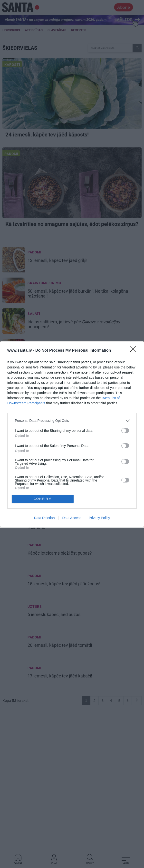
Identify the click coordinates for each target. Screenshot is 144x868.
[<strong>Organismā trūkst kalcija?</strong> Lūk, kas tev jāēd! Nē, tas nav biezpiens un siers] (14, 492)
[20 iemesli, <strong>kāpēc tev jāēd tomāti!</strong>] (14, 645)
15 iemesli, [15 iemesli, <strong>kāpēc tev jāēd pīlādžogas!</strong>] (64, 584)
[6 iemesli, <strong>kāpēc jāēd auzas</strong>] (14, 615)
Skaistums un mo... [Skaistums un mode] (46, 283)
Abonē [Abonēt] (124, 7)
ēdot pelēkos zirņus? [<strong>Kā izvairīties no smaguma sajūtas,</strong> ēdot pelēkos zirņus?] (72, 224)
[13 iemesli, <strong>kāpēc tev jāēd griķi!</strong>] (14, 260)
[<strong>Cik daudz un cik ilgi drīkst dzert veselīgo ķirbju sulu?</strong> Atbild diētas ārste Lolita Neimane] (14, 461)
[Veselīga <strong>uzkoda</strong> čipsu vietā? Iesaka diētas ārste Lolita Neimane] (14, 522)
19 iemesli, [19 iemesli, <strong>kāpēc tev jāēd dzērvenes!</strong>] (64, 353)
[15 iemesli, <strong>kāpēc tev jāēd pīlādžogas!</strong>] (14, 584)
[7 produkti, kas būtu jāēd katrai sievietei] (14, 430)
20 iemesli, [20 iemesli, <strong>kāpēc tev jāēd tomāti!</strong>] (60, 645)
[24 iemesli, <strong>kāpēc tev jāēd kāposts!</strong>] (72, 93)
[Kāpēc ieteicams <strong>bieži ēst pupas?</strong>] (14, 553)
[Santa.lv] (21, 7)
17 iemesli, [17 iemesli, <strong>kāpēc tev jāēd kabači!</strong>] (60, 676)
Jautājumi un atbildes (50, 453)
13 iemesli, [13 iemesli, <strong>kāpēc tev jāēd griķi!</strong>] (58, 260)
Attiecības (34, 30)
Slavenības (57, 30)
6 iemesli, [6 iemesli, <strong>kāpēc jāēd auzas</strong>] (54, 615)
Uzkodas (36, 514)
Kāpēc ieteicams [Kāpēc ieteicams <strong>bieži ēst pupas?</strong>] (60, 553)
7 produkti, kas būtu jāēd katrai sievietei (66, 430)
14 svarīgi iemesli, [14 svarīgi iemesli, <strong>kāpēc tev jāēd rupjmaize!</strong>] (70, 400)
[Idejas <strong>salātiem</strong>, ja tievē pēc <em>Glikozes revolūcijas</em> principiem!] (14, 322)
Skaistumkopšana (46, 422)
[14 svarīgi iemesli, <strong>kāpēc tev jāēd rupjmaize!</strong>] (14, 400)
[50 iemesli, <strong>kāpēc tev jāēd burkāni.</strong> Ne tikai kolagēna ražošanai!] (14, 291)
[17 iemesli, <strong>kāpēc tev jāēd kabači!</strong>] (14, 676)
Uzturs (35, 607)
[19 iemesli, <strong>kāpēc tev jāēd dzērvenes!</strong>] (14, 352)
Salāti (34, 314)
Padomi (11, 154)
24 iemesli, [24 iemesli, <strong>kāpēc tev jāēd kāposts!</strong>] (48, 135)
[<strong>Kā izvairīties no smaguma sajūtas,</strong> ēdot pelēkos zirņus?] (72, 183)
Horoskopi (11, 30)
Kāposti (12, 65)
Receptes (79, 30)
